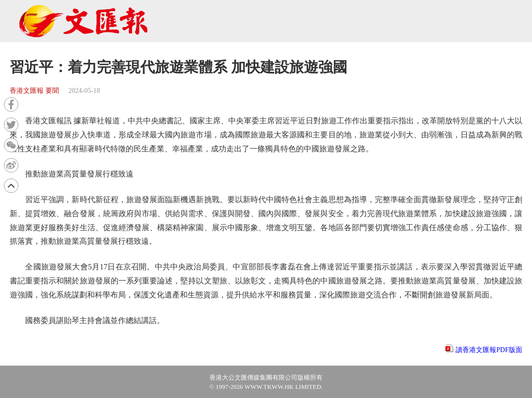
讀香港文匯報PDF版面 (489, 350)
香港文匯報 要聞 (34, 91)
